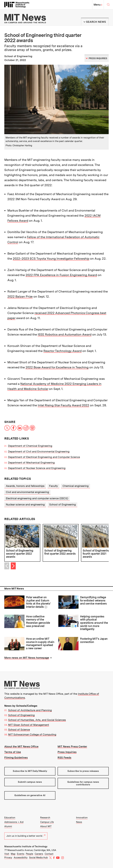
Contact (49, 854)
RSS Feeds (64, 758)
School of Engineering (63, 505)
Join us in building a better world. (26, 836)
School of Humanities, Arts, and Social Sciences (37, 720)
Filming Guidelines (16, 758)
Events (21, 854)
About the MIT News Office (21, 746)
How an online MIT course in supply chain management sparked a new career (40, 643)
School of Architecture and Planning (30, 710)
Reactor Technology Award (63, 351)
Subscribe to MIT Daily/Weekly (30, 771)
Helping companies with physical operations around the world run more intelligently (94, 623)
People (29, 854)
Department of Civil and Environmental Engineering (39, 452)
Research (45, 818)
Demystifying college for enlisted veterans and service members (93, 600)
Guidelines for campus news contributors (83, 783)
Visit (7, 854)
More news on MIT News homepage (27, 658)
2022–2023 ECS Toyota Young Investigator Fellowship (51, 259)
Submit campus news (30, 782)
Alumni (8, 826)
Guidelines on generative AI (30, 795)
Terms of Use (13, 752)
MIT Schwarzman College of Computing (32, 734)
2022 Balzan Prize (20, 297)
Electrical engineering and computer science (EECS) (37, 498)
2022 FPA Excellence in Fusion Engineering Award (61, 275)
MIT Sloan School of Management (29, 725)
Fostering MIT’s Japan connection (94, 640)
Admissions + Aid (14, 822)
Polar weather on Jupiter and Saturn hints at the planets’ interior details (38, 602)
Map (13, 854)
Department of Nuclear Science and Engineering (37, 468)
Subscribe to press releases (83, 771)
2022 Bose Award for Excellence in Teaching (57, 367)
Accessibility (21, 858)
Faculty (53, 486)
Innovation (82, 818)
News (79, 822)
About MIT (46, 826)
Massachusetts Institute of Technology (26, 846)
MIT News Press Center (72, 746)
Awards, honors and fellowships (25, 486)
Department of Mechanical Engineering (31, 463)
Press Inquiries (67, 752)
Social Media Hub (38, 858)
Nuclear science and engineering (25, 505)
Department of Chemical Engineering (30, 446)
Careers (39, 854)
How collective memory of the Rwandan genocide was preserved (38, 621)
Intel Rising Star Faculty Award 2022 (63, 405)
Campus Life (47, 822)
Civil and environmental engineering (27, 492)
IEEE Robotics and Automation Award (65, 334)
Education (10, 818)
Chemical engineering (76, 486)
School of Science (19, 730)
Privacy (8, 858)
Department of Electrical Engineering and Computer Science (44, 457)
